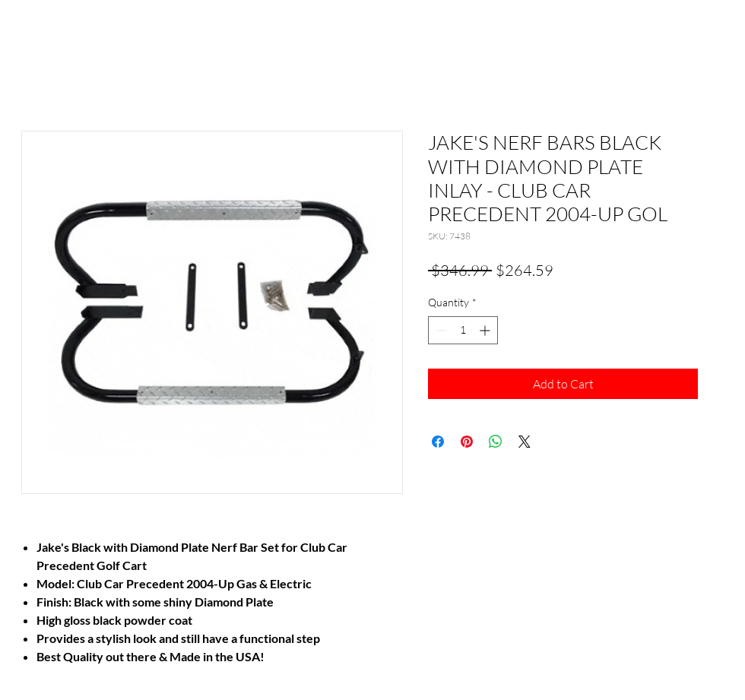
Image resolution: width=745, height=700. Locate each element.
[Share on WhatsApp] (496, 442)
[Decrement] (440, 330)
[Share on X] (525, 442)
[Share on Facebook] (438, 442)
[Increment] (486, 330)
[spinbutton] (463, 330)
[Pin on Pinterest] (467, 442)
